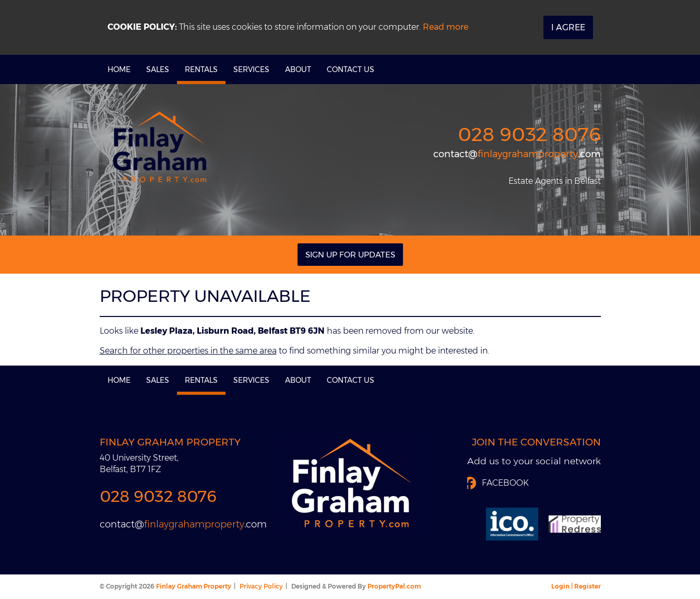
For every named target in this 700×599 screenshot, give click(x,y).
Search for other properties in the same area (188, 351)
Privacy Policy (261, 586)
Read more (446, 27)
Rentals (201, 69)
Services (251, 69)
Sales (158, 69)
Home (119, 69)
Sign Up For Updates (350, 255)
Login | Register (576, 586)
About (298, 69)
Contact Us (351, 69)
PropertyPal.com (394, 586)
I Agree (568, 27)
